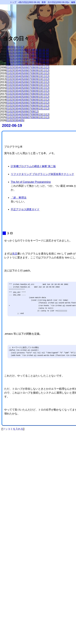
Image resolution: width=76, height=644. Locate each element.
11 (19, 47)
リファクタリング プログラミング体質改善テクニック (42, 174)
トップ (13, 2)
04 (19, 50)
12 (22, 47)
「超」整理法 (19, 198)
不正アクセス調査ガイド (25, 209)
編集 (73, 2)
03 (15, 50)
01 (8, 50)
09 (12, 47)
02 (12, 50)
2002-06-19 (12, 125)
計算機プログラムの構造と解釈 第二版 (33, 166)
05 (22, 50)
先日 (15, 254)
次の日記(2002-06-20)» (58, 2)
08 (8, 47)
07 (29, 50)
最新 (44, 2)
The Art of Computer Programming (31, 182)
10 (15, 47)
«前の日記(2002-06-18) (29, 2)
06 (26, 50)
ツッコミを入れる (13, 429)
